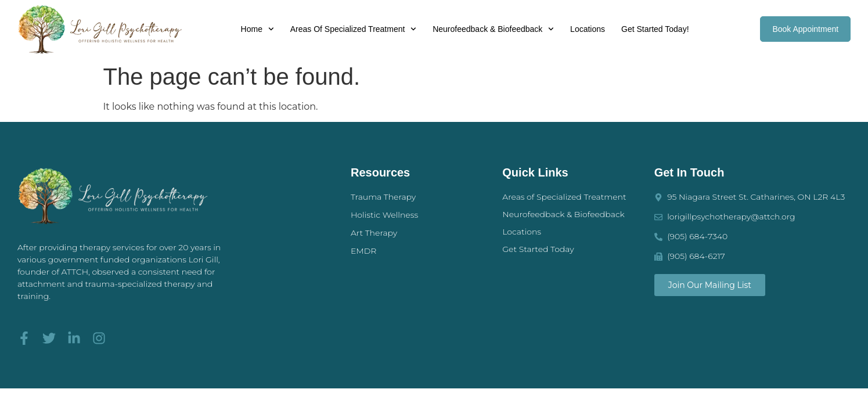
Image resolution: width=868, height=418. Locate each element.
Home (257, 29)
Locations (588, 29)
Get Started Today (538, 249)
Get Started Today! (655, 29)
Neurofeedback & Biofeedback (493, 29)
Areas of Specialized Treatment (353, 29)
